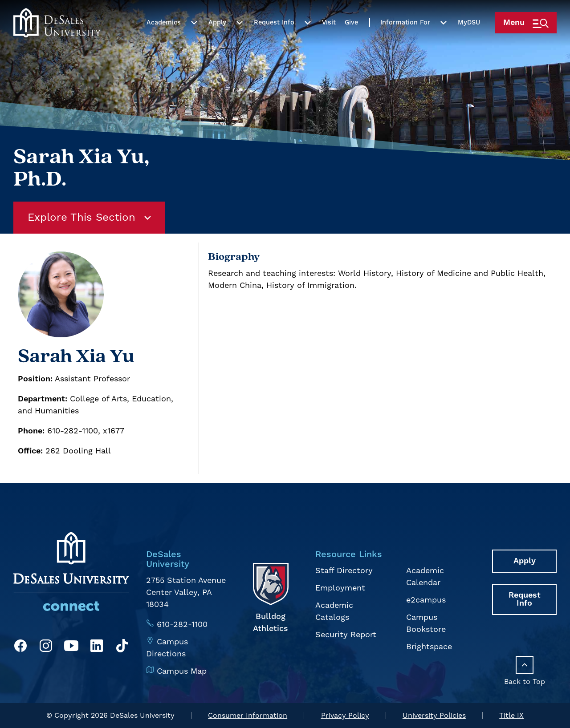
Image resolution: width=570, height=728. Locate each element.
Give (351, 41)
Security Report (346, 635)
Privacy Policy (345, 716)
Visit (329, 41)
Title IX (511, 716)
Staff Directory (344, 571)
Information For (405, 41)
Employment (340, 588)
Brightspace (429, 647)
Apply (217, 41)
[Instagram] (46, 647)
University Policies (434, 716)
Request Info (274, 41)
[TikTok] (122, 647)
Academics (164, 41)
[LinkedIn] (97, 647)
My (469, 41)
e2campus (426, 600)
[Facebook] (20, 647)
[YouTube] (71, 647)
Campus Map (182, 671)
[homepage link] (57, 41)
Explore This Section (89, 218)
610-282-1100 (182, 625)
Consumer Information (248, 716)
